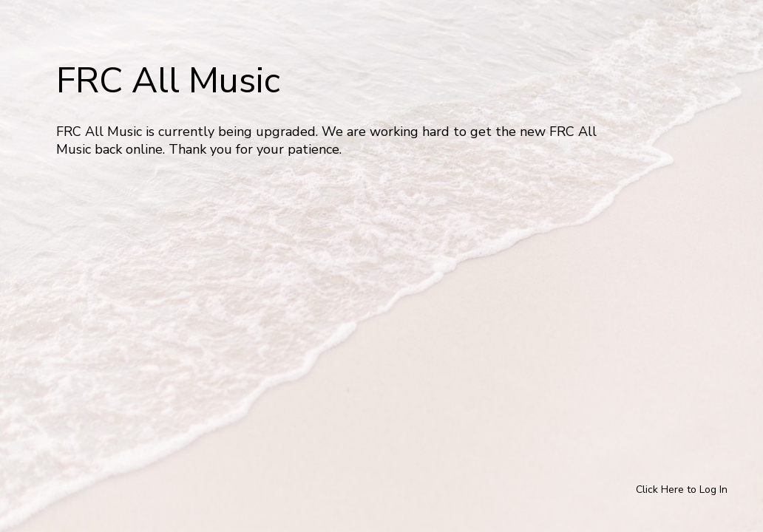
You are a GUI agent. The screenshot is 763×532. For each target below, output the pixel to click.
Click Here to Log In (682, 490)
